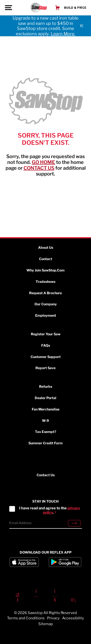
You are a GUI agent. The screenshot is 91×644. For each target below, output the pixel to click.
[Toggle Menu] (9, 8)
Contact (46, 259)
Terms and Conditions (26, 618)
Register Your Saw (46, 334)
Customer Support (46, 357)
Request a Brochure (45, 293)
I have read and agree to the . (50, 510)
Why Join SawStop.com (45, 270)
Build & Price (75, 8)
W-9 (45, 421)
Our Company (46, 304)
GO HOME (43, 162)
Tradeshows (45, 282)
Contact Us (46, 475)
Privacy (53, 618)
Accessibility (73, 618)
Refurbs (46, 386)
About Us (46, 247)
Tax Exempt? (46, 432)
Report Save (45, 368)
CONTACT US (39, 168)
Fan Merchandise (46, 409)
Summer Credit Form (45, 443)
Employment (46, 315)
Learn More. (63, 34)
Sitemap (46, 624)
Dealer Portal (45, 398)
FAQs (46, 345)
